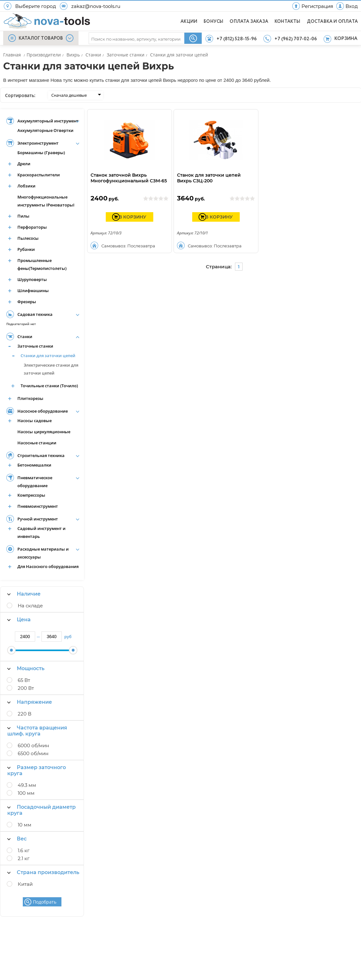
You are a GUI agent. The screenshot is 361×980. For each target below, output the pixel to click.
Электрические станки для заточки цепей (51, 369)
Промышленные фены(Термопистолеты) (42, 264)
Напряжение (30, 702)
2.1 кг (24, 858)
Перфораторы (32, 227)
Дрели (24, 164)
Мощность (26, 668)
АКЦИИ (189, 22)
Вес (17, 839)
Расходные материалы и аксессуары (43, 553)
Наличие (24, 594)
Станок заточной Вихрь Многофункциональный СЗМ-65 (129, 178)
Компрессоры (31, 495)
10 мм (25, 825)
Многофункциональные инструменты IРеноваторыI (46, 201)
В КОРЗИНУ (133, 217)
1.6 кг (24, 850)
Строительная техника (41, 455)
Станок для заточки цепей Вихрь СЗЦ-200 (209, 178)
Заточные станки (35, 346)
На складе (30, 606)
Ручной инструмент (38, 519)
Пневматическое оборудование (35, 482)
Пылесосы (28, 238)
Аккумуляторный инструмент (48, 121)
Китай (25, 884)
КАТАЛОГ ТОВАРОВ (41, 38)
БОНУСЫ (213, 22)
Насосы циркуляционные (44, 432)
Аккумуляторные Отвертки (45, 130)
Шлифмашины (33, 291)
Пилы (23, 216)
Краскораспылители (39, 175)
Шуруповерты (32, 279)
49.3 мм (27, 785)
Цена (19, 620)
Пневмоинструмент (38, 506)
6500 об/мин (33, 753)
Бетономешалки (34, 465)
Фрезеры (27, 302)
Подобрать (45, 902)
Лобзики (26, 186)
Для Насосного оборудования (48, 566)
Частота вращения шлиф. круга (37, 731)
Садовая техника (35, 314)
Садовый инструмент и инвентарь (41, 532)
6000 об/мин (33, 745)
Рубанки (26, 249)
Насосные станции (37, 443)
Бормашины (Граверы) (41, 153)
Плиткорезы (30, 398)
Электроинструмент (38, 143)
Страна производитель (43, 872)
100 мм (26, 793)
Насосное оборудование (43, 411)
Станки (25, 336)
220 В (25, 714)
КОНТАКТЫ (288, 22)
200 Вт (26, 688)
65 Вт (24, 680)
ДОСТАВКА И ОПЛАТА (332, 22)
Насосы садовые (35, 421)
